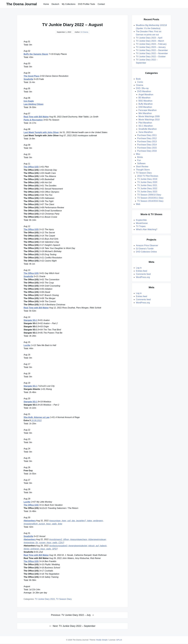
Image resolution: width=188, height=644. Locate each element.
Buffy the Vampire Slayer (36, 54)
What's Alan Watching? (147, 229)
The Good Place (32, 76)
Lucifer (27, 345)
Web (138, 204)
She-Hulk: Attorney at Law (37, 417)
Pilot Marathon (145, 123)
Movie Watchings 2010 (149, 120)
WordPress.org (143, 277)
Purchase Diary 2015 (147, 148)
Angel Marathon (146, 95)
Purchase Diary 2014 (147, 145)
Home (46, 4)
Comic (140, 82)
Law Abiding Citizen (33, 104)
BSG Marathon (145, 101)
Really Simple (102, 640)
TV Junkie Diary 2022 (45, 599)
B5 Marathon (145, 98)
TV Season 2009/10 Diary (149, 195)
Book (138, 79)
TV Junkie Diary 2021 (147, 185)
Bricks (140, 157)
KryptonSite (141, 220)
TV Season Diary (64, 599)
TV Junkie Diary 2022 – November (152, 53)
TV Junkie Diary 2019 (147, 179)
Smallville (28, 79)
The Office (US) (31, 167)
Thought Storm (143, 170)
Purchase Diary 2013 (147, 141)
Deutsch (55, 4)
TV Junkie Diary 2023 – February (151, 44)
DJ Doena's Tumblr (145, 249)
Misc (138, 154)
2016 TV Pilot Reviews (148, 176)
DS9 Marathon (145, 107)
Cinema (139, 85)
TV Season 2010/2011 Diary (150, 198)
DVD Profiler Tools (86, 4)
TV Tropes (141, 226)
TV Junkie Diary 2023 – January (151, 47)
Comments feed (143, 274)
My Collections (69, 4)
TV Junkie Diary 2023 (147, 192)
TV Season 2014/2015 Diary (150, 201)
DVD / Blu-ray (142, 88)
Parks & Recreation (33, 120)
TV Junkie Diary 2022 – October (151, 57)
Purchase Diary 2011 (147, 135)
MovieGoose (142, 223)
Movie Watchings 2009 (149, 116)
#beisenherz (30, 521)
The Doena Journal (22, 4)
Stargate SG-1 (31, 320)
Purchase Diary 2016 (147, 151)
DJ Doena (84, 32)
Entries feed (141, 271)
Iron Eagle (29, 101)
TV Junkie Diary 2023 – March (150, 41)
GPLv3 (119, 640)
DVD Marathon (144, 91)
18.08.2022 (36, 420)
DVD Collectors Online (146, 252)
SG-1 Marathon (146, 126)
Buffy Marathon (146, 104)
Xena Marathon (146, 132)
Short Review (142, 167)
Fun (139, 160)
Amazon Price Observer (147, 245)
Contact (101, 4)
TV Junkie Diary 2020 (147, 182)
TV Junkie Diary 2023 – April (149, 38)
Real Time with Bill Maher (36, 117)
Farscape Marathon (148, 110)
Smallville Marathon (148, 129)
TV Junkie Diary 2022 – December (152, 50)
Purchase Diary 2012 (147, 138)
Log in (139, 268)
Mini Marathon (145, 113)
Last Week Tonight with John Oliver (41, 132)
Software (141, 163)
